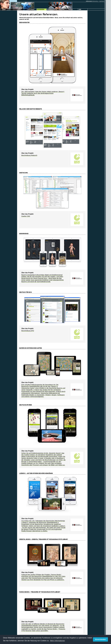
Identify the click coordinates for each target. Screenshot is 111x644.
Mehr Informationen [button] (57, 641)
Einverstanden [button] (101, 639)
